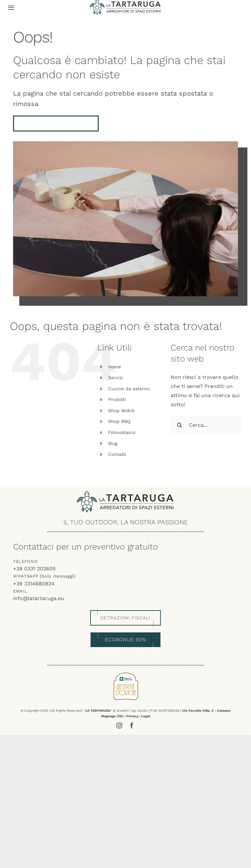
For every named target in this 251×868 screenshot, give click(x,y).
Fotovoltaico (122, 432)
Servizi (116, 378)
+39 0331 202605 (34, 569)
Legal (146, 716)
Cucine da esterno (129, 389)
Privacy (132, 716)
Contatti (117, 454)
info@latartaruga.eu (39, 598)
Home (115, 367)
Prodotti (117, 399)
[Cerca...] (206, 425)
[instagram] (119, 725)
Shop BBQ (119, 421)
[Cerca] (180, 425)
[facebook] (132, 725)
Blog (113, 443)
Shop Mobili (121, 411)
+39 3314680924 (34, 584)
